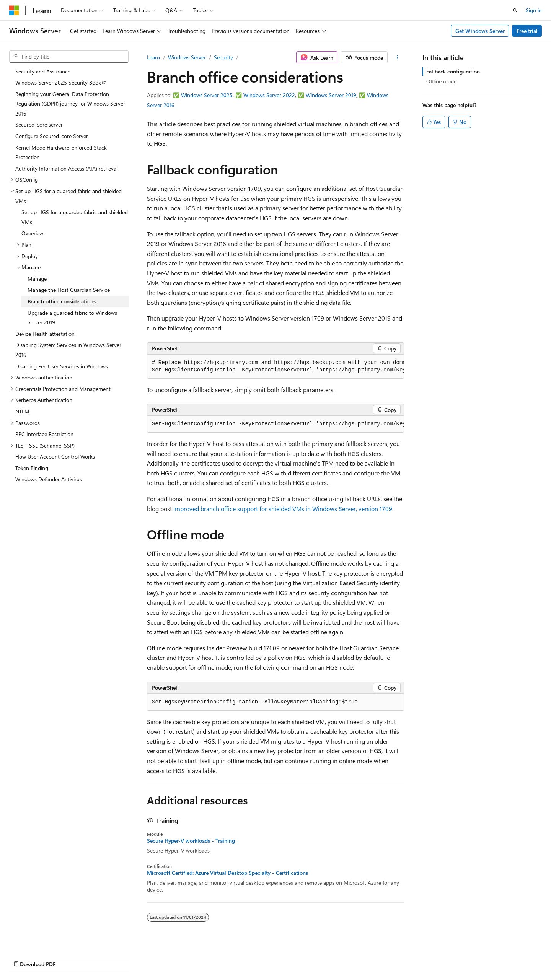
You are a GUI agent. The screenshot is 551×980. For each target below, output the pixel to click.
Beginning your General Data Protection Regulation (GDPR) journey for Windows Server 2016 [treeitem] (70, 104)
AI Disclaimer (253, 956)
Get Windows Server (480, 31)
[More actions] (397, 57)
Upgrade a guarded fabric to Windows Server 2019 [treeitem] (72, 318)
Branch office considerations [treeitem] (62, 301)
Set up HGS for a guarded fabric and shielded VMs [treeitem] (75, 217)
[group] (275, 367)
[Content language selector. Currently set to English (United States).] (44, 956)
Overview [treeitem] (32, 233)
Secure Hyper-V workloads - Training (191, 841)
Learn (153, 57)
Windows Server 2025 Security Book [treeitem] (58, 82)
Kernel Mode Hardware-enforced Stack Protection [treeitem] (61, 152)
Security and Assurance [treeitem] (43, 71)
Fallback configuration (453, 71)
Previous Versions (298, 956)
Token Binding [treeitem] (32, 468)
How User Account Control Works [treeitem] (55, 457)
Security (223, 57)
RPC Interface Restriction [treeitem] (44, 434)
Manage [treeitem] (37, 279)
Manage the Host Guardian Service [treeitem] (69, 290)
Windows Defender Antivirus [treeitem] (49, 479)
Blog (333, 956)
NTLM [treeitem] (22, 411)
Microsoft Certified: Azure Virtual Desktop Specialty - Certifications (227, 873)
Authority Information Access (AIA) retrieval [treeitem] (66, 168)
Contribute (365, 956)
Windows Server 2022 (269, 95)
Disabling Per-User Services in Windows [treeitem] (62, 366)
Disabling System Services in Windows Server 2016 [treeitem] (68, 350)
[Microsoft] (14, 10)
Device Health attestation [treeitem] (45, 334)
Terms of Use (434, 956)
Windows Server (187, 57)
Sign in (534, 10)
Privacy (395, 956)
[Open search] (515, 10)
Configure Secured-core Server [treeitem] (52, 136)
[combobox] (69, 57)
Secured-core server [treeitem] (39, 125)
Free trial (527, 31)
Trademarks (471, 956)
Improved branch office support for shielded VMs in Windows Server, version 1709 (283, 509)
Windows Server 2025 (207, 95)
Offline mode (441, 81)
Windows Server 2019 (331, 95)
